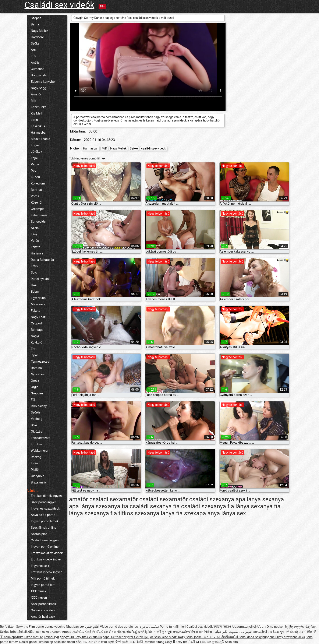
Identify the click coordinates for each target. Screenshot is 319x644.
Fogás (35, 145)
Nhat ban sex (75, 627)
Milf (34, 101)
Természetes (40, 362)
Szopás (36, 18)
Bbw (34, 425)
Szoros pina (39, 534)
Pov (34, 171)
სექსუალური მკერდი (301, 627)
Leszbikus (38, 126)
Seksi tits (231, 642)
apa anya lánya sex (221, 513)
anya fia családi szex (186, 506)
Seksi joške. (194, 637)
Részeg (36, 457)
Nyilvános (38, 374)
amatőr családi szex (195, 499)
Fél (33, 400)
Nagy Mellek (40, 31)
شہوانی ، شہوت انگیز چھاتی (233, 632)
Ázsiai (35, 228)
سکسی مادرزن (149, 627)
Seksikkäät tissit (30, 632)
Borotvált (37, 190)
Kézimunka (39, 107)
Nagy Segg (39, 88)
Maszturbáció (41, 139)
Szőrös (36, 412)
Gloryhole (38, 476)
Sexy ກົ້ (170, 642)
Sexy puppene (265, 637)
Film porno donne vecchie (47, 627)
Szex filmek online (44, 528)
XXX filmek (39, 591)
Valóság (37, 419)
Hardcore (38, 37)
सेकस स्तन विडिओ (202, 632)
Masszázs (38, 304)
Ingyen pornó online (45, 547)
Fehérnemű (39, 215)
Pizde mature (34, 637)
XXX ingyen (39, 598)
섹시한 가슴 (212, 637)
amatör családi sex (144, 499)
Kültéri (36, 177)
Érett (34, 349)
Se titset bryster (123, 637)
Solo (34, 272)
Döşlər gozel (28, 642)
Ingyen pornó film (43, 585)
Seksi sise (161, 637)
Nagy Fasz (38, 317)
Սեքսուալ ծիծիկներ (249, 627)
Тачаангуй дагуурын (59, 637)
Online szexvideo (43, 610)
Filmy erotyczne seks (290, 637)
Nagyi (35, 336)
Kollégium (38, 183)
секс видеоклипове (57, 632)
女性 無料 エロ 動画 (129, 642)
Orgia (35, 387)
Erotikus (37, 444)
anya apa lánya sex (246, 499)
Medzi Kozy (177, 637)
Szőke (35, 43)
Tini (34, 56)
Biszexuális (39, 482)
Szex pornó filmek (44, 604)
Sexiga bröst (9, 632)
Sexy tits (22, 627)
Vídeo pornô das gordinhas (119, 627)
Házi (34, 285)
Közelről (37, 203)
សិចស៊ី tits (297, 632)
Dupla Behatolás (42, 260)
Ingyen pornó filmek (45, 521)
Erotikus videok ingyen (47, 559)
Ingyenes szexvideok (45, 508)
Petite (35, 164)
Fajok (35, 158)
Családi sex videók (60, 5)
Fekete (36, 247)
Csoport (37, 323)
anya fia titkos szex (122, 513)
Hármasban (39, 133)
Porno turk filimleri (173, 627)
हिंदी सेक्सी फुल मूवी (160, 632)
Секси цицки (144, 637)
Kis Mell (37, 113)
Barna (35, 24)
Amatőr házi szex (43, 617)
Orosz (35, 381)
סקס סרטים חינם (103, 642)
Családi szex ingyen (45, 540)
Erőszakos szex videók (47, 553)
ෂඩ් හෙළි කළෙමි (213, 642)
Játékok (37, 152)
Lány (34, 234)
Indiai (35, 463)
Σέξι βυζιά (84, 642)
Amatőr (36, 94)
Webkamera (39, 451)
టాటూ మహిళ (182, 632)
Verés (35, 241)
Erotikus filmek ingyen (46, 496)
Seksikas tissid (65, 642)
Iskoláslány (39, 406)
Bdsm (35, 292)
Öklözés (37, 432)
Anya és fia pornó (43, 515)
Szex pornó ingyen (44, 502)
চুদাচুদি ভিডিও (222, 627)
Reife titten (8, 627)
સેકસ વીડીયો (117, 632)
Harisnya (37, 253)
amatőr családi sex (94, 499)
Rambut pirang (154, 642)
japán (35, 355)
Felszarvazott (40, 438)
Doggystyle (39, 75)
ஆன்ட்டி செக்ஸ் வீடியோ (90, 632)
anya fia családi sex (133, 506)
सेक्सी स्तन (195, 642)
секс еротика (14, 637)
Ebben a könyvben (44, 82)
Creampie (38, 209)
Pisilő (35, 470)
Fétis (34, 266)
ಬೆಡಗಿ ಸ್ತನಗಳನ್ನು (137, 632)
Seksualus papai (99, 637)
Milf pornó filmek (43, 578)
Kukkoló (37, 342)
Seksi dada (247, 637)
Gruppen (37, 393)
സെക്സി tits (263, 632)
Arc (33, 50)
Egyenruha (38, 298)
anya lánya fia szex (171, 513)
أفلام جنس (92, 627)
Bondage (37, 330)
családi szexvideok (154, 148)
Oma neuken (276, 627)
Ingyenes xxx (40, 566)
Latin (34, 120)
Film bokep (45, 642)
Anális (35, 63)
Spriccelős (38, 222)
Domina (36, 368)
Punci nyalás (40, 279)
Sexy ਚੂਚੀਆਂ (281, 632)
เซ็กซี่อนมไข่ (230, 637)
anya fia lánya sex (237, 506)
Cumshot (37, 69)
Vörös (35, 196)
